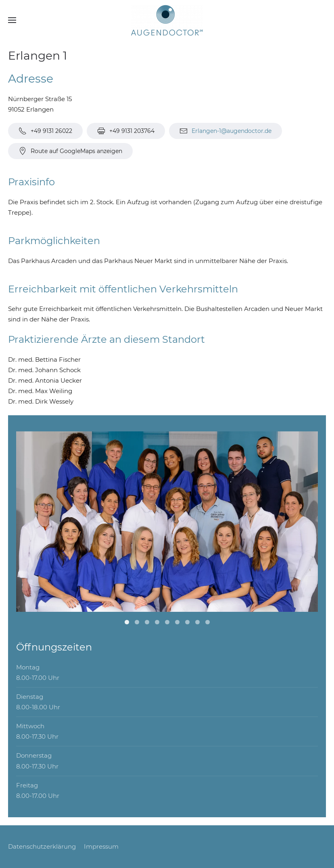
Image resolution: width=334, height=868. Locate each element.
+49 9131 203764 (126, 131)
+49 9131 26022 (45, 131)
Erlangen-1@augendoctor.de (232, 131)
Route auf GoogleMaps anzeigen (70, 151)
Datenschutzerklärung (42, 846)
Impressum (101, 846)
